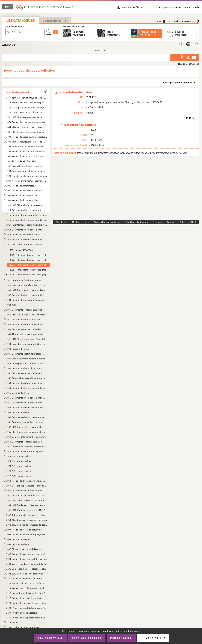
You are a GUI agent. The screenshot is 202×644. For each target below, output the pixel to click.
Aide (197, 7)
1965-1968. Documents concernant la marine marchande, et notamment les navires (26, 432)
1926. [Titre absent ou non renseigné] (28, 275)
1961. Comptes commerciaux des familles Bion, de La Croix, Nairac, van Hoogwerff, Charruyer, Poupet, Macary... (26, 422)
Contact (188, 7)
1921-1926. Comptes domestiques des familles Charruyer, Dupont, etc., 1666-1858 (26, 244)
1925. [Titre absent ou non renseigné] (28, 270)
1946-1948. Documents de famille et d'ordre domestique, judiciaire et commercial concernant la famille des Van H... (27, 359)
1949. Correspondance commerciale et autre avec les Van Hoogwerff (27, 363)
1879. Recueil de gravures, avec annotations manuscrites (27, 122)
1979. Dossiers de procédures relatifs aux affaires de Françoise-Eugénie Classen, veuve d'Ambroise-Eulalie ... (27, 486)
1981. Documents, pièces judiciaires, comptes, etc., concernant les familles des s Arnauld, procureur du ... (27, 495)
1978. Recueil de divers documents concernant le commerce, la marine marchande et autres (26, 481)
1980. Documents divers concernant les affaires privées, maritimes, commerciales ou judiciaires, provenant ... (26, 491)
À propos (163, 7)
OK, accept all (50, 638)
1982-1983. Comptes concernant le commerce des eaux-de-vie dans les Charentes (27, 500)
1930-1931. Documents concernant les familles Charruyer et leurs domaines (27, 290)
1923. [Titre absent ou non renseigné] (28, 260)
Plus (189, 118)
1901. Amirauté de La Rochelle (21, 161)
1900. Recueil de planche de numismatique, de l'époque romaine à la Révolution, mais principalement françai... (27, 156)
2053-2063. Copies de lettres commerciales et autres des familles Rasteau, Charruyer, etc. (27, 520)
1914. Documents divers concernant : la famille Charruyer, (26, 210)
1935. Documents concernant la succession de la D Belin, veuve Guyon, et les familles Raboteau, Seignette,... (26, 310)
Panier (160, 21)
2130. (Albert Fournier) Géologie (22, 613)
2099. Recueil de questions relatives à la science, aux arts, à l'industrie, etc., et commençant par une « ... (27, 559)
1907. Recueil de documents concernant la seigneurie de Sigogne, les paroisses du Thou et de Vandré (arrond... (26, 191)
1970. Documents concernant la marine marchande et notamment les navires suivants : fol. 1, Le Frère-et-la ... (26, 442)
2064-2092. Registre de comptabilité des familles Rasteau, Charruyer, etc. (27, 525)
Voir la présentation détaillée (178, 83)
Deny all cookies (87, 638)
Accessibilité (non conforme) (107, 222)
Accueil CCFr (9, 45)
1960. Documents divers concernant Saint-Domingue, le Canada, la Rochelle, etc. (27, 417)
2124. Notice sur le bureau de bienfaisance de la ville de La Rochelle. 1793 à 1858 (27, 583)
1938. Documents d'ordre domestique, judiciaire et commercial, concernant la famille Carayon (26, 324)
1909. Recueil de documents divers (23, 200)
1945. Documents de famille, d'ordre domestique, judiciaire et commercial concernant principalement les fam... (26, 354)
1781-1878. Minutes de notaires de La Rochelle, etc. (26, 117)
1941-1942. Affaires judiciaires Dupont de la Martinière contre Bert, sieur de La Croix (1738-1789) (27, 339)
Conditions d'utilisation (137, 222)
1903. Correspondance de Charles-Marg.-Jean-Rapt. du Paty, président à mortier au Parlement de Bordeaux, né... (26, 171)
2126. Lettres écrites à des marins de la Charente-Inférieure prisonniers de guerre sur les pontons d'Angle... (27, 593)
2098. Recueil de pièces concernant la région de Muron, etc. (27, 554)
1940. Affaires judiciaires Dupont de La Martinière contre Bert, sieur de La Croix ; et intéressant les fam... (27, 334)
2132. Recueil (13, 622)
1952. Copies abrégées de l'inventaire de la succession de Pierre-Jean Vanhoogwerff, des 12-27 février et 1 (27, 378)
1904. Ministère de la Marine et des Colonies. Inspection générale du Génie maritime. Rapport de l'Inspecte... (27, 176)
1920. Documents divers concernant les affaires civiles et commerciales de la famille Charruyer (26, 239)
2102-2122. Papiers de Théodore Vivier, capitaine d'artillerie (26, 574)
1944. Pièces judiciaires (18, 349)
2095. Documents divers (18, 539)
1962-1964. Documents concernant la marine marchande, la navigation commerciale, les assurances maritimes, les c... (26, 427)
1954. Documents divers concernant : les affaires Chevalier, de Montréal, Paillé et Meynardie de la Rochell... (26, 388)
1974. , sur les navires (19, 461)
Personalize (121, 638)
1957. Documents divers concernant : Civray (26, 403)
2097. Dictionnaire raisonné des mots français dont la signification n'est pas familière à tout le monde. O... (26, 549)
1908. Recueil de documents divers (23, 195)
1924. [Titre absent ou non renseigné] (28, 265)
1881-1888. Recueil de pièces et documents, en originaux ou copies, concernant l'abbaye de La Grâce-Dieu (26, 132)
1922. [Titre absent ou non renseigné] (28, 255)
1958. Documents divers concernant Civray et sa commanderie (27, 407)
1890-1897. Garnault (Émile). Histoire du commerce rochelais (26, 142)
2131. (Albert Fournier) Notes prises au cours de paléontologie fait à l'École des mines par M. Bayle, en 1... (27, 618)
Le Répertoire (55, 20)
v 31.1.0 (193, 222)
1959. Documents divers (18, 412)
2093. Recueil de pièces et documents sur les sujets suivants (26, 530)
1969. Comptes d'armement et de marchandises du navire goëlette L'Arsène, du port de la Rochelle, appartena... (27, 437)
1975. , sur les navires (19, 466)
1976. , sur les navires (19, 471)
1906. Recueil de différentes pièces (23, 186)
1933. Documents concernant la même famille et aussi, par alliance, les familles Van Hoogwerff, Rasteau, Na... (26, 300)
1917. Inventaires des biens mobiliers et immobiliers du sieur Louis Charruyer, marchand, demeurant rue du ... (27, 225)
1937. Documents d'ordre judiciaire (23, 319)
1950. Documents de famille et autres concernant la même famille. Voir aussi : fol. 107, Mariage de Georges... (26, 368)
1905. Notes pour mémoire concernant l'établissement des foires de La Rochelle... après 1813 (27, 181)
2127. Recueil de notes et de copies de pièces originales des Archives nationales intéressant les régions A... (26, 598)
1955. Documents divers (18, 393)
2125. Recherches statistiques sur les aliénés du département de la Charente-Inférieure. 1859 (27, 588)
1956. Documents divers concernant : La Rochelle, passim (26, 398)
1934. (11, 305)
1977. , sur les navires (19, 476)
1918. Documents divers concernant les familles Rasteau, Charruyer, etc (26, 230)
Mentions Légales (80, 222)
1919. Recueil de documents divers (23, 235)
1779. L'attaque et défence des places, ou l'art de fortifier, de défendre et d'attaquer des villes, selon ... (27, 107)
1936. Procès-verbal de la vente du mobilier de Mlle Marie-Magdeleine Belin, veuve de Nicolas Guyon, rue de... (27, 315)
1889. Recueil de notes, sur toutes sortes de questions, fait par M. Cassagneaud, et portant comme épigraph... (27, 137)
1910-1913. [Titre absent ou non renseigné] (26, 205)
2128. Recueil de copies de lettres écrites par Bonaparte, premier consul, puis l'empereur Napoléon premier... (27, 603)
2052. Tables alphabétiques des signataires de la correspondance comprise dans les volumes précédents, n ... (27, 515)
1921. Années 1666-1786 (21, 250)
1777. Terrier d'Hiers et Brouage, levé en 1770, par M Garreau (27, 98)
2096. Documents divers (18, 544)
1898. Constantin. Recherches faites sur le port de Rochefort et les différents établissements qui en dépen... (27, 147)
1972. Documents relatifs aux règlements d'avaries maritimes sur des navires (26, 451)
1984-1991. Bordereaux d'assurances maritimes (27, 505)
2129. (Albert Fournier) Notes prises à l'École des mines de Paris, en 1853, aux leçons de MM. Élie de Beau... (27, 608)
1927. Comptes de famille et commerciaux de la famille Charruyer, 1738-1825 (26, 280)
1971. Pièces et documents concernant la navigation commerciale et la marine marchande (27, 447)
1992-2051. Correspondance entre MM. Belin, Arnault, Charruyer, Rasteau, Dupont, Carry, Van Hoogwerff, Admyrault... (27, 510)
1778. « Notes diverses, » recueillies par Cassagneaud (27, 103)
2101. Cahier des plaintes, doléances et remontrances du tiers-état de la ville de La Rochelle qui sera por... (27, 569)
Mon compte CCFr (133, 7)
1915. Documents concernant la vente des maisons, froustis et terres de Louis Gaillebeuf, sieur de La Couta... (27, 215)
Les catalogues (21, 20)
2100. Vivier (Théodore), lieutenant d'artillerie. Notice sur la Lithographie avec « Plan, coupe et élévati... (27, 564)
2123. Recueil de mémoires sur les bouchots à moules (26, 578)
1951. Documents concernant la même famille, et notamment (26, 373)
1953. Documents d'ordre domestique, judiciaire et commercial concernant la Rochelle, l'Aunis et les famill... (26, 383)
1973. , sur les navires (19, 456)
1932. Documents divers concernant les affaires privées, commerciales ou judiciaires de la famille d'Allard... (27, 295)
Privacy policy (153, 638)
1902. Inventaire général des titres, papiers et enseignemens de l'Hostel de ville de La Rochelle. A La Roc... (26, 166)
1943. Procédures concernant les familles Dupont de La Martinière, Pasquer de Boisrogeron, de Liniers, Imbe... (26, 344)
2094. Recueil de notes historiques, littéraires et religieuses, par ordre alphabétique (27, 535)
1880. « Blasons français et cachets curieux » (27, 127)
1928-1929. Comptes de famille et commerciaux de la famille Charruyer (27, 285)
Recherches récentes (186, 21)
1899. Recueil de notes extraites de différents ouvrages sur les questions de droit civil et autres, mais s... (27, 151)
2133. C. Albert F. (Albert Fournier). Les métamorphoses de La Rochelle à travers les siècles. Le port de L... (26, 627)
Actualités (176, 7)
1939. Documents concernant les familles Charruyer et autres (26, 329)
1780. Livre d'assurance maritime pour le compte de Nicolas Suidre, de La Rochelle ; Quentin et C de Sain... (27, 112)
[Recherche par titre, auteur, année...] (25, 32)
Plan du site (61, 222)
